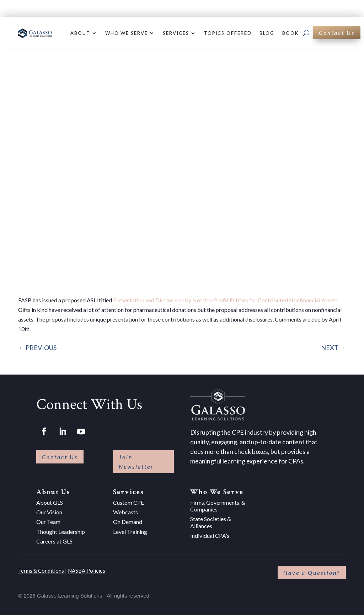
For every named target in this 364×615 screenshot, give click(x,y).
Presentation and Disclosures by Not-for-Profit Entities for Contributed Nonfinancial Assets (225, 300)
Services (176, 33)
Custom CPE (129, 502)
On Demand (128, 522)
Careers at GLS (54, 541)
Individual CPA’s (210, 536)
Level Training (130, 532)
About (80, 33)
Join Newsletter (136, 462)
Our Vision (49, 512)
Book (290, 33)
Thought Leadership (61, 532)
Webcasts (125, 512)
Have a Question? (312, 572)
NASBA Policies (87, 571)
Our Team (48, 522)
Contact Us (337, 33)
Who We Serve (127, 33)
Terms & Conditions (41, 571)
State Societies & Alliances (211, 522)
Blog (267, 33)
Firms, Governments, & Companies (218, 506)
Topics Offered (228, 33)
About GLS (50, 502)
